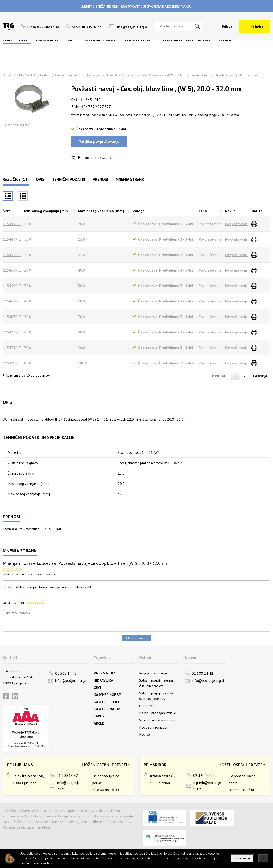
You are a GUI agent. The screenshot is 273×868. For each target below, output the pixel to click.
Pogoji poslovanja (153, 673)
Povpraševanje (236, 224)
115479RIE (12, 363)
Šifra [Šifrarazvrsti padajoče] (7, 211)
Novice (144, 734)
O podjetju (147, 706)
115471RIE (12, 332)
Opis (40, 179)
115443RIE (12, 224)
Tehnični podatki (69, 179)
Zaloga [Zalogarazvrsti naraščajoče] (139, 211)
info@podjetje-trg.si (132, 27)
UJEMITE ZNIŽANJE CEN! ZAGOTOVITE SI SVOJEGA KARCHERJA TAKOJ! (137, 6)
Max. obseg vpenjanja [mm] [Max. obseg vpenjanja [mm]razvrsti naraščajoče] (101, 211)
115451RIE (12, 255)
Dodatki (45, 75)
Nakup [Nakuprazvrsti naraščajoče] (230, 211)
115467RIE (12, 317)
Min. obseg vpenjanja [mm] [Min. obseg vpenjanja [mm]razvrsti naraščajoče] (47, 211)
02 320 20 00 (204, 775)
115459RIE (12, 286)
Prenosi (100, 179)
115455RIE (12, 270)
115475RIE (12, 348)
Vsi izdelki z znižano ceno (158, 720)
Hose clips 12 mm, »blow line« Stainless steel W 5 (141, 75)
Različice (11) (16, 179)
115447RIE (12, 239)
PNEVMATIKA (26, 75)
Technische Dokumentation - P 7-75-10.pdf (32, 529)
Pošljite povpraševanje (99, 141)
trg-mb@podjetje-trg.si (208, 785)
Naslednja (260, 376)
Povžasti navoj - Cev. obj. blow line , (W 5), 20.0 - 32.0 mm (220, 75)
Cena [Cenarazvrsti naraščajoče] (203, 211)
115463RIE (12, 301)
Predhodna (220, 376)
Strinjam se (242, 858)
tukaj (103, 858)
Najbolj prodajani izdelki (158, 713)
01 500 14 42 (66, 673)
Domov (8, 75)
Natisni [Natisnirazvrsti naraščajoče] (257, 211)
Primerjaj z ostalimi (95, 157)
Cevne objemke (66, 75)
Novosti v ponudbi (153, 727)
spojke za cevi (91, 75)
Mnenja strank (130, 179)
